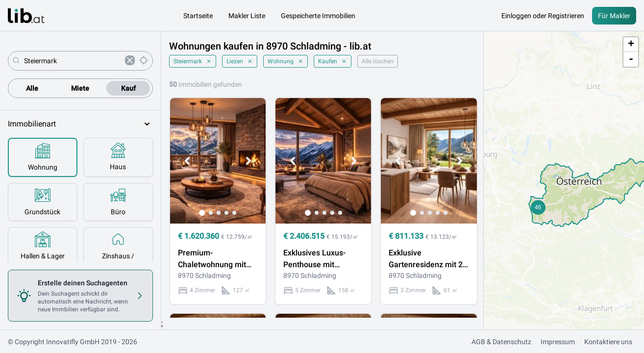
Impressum (558, 342)
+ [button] (631, 45)
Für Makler (614, 16)
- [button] (631, 59)
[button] (538, 207)
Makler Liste (247, 16)
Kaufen (333, 61)
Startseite (198, 16)
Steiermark (193, 61)
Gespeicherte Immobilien (318, 16)
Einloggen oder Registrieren (543, 16)
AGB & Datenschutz (501, 342)
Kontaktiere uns (608, 342)
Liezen (240, 61)
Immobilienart (80, 124)
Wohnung (285, 61)
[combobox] (73, 61)
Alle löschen (378, 61)
